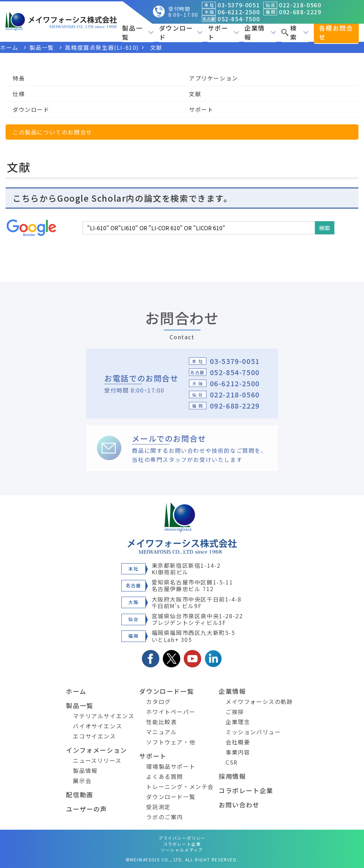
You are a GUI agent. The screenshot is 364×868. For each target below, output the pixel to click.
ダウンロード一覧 (166, 691)
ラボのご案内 (165, 817)
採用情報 (232, 776)
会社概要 (238, 742)
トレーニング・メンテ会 (180, 786)
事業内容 (238, 752)
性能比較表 (161, 722)
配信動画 (79, 795)
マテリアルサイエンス (104, 716)
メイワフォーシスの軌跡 (259, 702)
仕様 (19, 94)
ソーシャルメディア (182, 850)
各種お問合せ (336, 32)
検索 (295, 32)
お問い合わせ (239, 805)
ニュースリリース (97, 760)
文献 (195, 94)
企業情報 (260, 32)
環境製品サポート (171, 766)
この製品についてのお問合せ (52, 132)
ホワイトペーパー (171, 712)
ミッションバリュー (253, 732)
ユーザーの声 (86, 809)
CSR (232, 762)
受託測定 (158, 807)
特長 (19, 78)
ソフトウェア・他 (171, 742)
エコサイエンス (94, 736)
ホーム (76, 691)
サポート (224, 32)
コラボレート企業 (246, 790)
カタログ (158, 702)
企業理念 (238, 722)
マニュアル (161, 732)
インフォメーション (96, 750)
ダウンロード (181, 32)
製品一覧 (138, 32)
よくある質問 (165, 776)
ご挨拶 (235, 712)
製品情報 (85, 770)
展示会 (82, 781)
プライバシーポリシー (182, 838)
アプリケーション (214, 78)
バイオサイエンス (97, 726)
